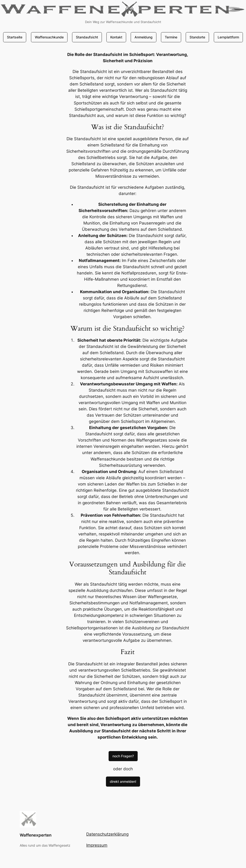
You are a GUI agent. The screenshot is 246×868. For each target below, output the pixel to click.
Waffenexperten (36, 835)
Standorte (197, 37)
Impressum (97, 845)
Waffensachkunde (49, 37)
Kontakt (116, 37)
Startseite (15, 37)
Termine (171, 37)
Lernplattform (228, 37)
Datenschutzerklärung (107, 834)
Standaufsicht (87, 37)
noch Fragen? (123, 756)
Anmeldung (144, 37)
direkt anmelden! (123, 781)
